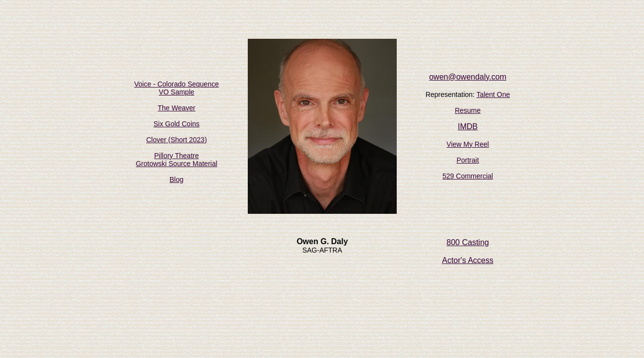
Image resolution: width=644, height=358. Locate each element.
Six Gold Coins (177, 124)
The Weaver (177, 108)
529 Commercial (468, 176)
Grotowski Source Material (176, 164)
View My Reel (467, 144)
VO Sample (177, 92)
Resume (468, 110)
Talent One (493, 94)
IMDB (468, 127)
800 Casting (467, 242)
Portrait (467, 160)
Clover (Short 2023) (176, 140)
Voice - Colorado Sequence (176, 84)
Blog (176, 179)
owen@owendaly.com (468, 77)
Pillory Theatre (176, 156)
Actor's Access (468, 260)
